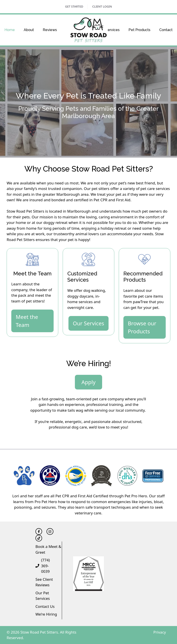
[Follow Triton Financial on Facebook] (39, 531)
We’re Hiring (46, 614)
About (29, 30)
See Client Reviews (44, 582)
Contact (166, 30)
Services (113, 30)
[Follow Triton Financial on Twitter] (39, 538)
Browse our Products (142, 327)
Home (10, 30)
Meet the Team (27, 321)
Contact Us (45, 606)
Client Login (102, 6)
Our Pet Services (43, 596)
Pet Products (139, 30)
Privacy (160, 632)
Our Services (88, 323)
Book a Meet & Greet (48, 549)
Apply (88, 382)
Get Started (74, 6)
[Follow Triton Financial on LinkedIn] (50, 531)
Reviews (50, 30)
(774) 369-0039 (45, 566)
